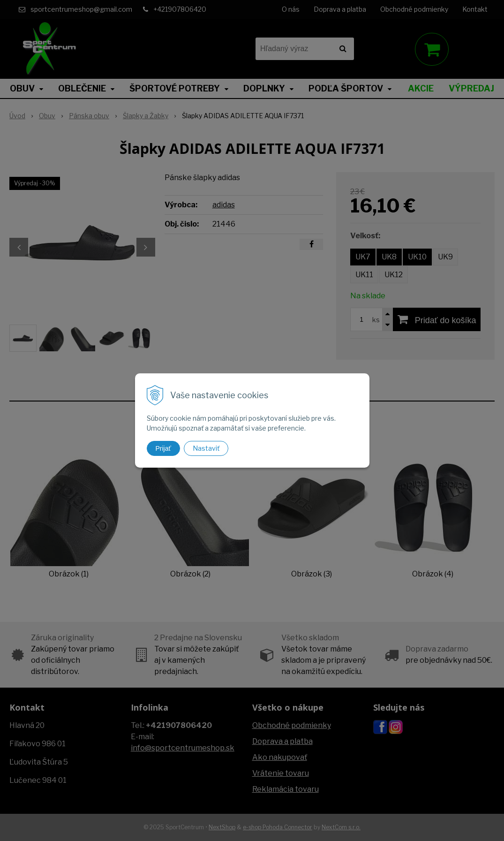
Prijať (163, 448)
